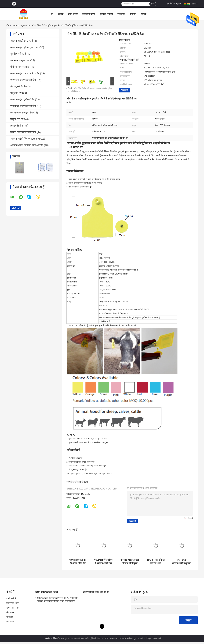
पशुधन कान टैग (107, 474)
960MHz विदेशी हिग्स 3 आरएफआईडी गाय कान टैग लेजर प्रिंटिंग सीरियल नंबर (104, 562)
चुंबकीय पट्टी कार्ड (18, 54)
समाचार (133, 14)
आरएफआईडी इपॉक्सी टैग (22, 100)
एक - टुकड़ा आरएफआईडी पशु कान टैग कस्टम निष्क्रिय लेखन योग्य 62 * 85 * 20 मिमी (182, 562)
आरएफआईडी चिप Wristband (25, 139)
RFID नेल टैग (17, 126)
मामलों (144, 14)
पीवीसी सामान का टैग (20, 67)
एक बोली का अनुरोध (174, 4)
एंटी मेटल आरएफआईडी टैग (23, 106)
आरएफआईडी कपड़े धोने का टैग (25, 73)
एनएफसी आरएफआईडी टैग (23, 80)
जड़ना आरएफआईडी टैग (22, 113)
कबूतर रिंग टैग (17, 119)
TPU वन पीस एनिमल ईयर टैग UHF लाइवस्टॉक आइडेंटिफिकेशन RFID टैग (156, 562)
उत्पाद (15, 26)
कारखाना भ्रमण (89, 14)
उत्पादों (61, 14)
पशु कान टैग (25, 26)
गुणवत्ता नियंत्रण (106, 14)
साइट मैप (10, 622)
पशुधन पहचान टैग (76, 474)
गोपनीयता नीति (50, 638)
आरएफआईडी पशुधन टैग (92, 474)
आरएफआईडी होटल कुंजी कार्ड (25, 47)
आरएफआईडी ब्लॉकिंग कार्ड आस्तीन (27, 145)
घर (52, 14)
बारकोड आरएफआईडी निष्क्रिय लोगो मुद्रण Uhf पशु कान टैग (130, 562)
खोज (153, 4)
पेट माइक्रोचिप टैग (19, 86)
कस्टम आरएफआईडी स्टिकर (23, 132)
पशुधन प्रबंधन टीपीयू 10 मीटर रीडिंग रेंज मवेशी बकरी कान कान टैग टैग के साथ (78, 562)
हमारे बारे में (73, 14)
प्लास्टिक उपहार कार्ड (20, 60)
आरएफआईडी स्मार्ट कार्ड (22, 41)
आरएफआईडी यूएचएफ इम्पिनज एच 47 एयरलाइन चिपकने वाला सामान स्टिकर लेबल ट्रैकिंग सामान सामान (57, 600)
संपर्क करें (121, 14)
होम (8, 26)
